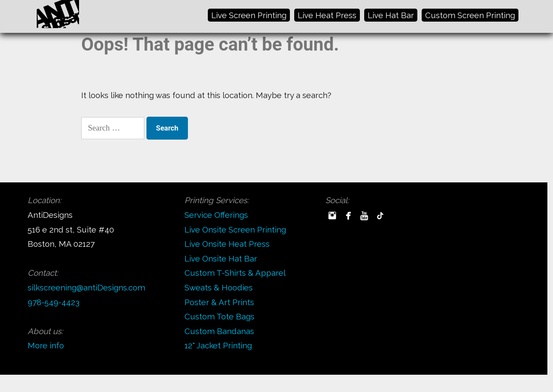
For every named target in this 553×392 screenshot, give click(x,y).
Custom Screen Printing (470, 15)
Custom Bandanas (219, 331)
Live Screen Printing (249, 15)
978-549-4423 (54, 302)
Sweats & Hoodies (219, 287)
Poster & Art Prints (219, 302)
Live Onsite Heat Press (227, 244)
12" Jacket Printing (218, 345)
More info (46, 345)
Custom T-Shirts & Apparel (235, 273)
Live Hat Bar (391, 15)
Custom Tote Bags (219, 316)
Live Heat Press (327, 15)
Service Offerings (216, 215)
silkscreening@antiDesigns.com (86, 287)
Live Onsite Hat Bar (221, 258)
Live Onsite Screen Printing (235, 229)
